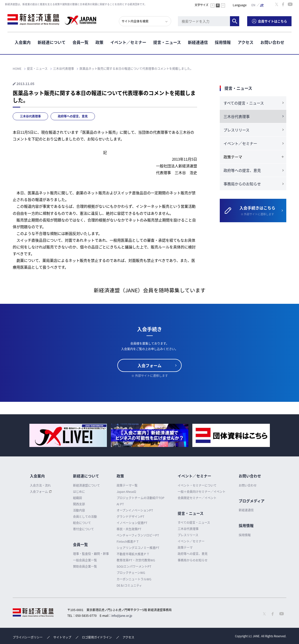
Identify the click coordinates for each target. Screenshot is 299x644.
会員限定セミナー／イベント (197, 498)
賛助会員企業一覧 (85, 566)
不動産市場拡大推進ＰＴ (133, 554)
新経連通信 (198, 42)
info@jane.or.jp (122, 616)
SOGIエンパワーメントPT (134, 566)
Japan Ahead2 (126, 492)
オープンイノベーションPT (135, 510)
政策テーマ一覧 (127, 485)
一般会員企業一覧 (85, 560)
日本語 (262, 5)
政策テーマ (185, 547)
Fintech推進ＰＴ (128, 541)
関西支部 (79, 504)
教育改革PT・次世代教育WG (136, 560)
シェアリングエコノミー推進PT (138, 548)
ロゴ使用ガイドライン (97, 637)
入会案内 (23, 42)
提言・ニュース (167, 42)
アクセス (246, 42)
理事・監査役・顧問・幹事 (91, 554)
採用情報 (223, 42)
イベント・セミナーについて (197, 485)
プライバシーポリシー (28, 637)
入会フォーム (149, 365)
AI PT (120, 504)
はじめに (79, 492)
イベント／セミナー (128, 42)
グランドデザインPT (130, 517)
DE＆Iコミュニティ (129, 585)
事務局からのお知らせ (242, 184)
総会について (82, 523)
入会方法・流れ (40, 485)
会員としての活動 (85, 517)
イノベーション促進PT (132, 523)
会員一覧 (80, 42)
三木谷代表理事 (30, 116)
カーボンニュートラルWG (134, 579)
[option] (68, 435)
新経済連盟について (86, 485)
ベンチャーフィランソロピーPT (138, 535)
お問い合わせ (272, 42)
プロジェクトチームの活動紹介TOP (141, 498)
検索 (235, 21)
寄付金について (83, 529)
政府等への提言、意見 (73, 116)
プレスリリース (236, 130)
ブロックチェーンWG (131, 573)
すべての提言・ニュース (244, 103)
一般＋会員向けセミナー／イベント (202, 492)
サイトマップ (62, 637)
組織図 (77, 498)
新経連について (52, 42)
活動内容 (79, 510)
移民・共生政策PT (129, 529)
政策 (99, 42)
